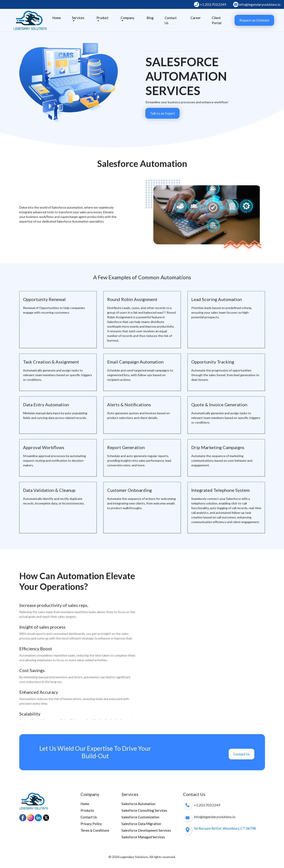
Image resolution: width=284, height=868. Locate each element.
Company (128, 18)
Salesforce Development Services (146, 830)
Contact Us (171, 20)
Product (102, 18)
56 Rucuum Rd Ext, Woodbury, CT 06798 (225, 828)
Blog (150, 18)
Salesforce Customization (140, 817)
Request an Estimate (254, 20)
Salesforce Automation (138, 804)
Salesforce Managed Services (143, 837)
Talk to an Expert (162, 113)
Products (87, 810)
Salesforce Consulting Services (144, 810)
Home (57, 18)
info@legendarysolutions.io (257, 4)
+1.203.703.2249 (210, 4)
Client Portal (217, 20)
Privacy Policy (91, 824)
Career (196, 18)
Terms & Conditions (95, 830)
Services (78, 18)
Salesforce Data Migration (141, 824)
